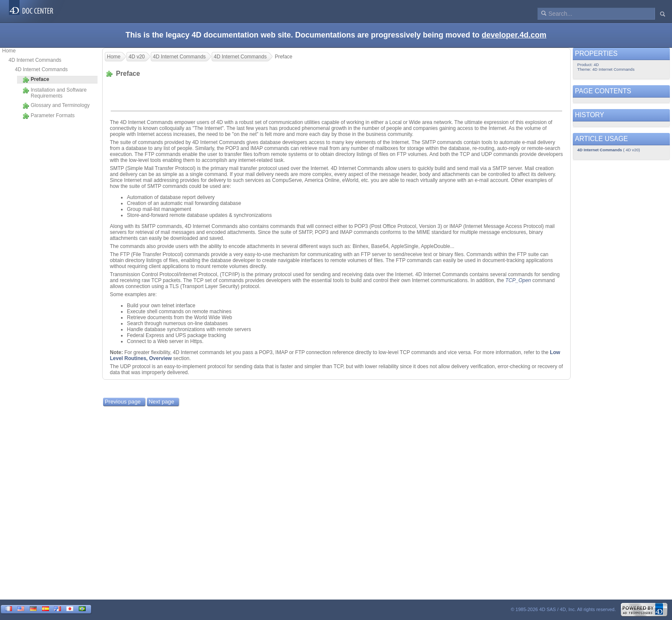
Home (9, 51)
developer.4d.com (514, 35)
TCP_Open (518, 280)
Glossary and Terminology (56, 106)
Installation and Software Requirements (55, 93)
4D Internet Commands (35, 60)
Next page (161, 402)
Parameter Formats (49, 116)
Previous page (123, 402)
